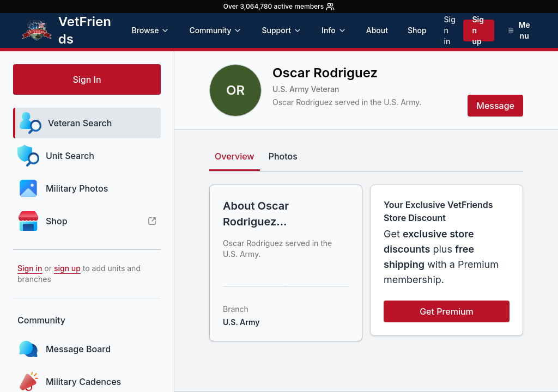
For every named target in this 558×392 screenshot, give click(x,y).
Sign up (478, 30)
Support (282, 30)
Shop (417, 30)
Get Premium (447, 311)
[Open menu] (519, 30)
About (377, 30)
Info (334, 30)
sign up (67, 268)
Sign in (450, 30)
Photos (283, 156)
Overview (235, 156)
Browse (150, 30)
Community (216, 30)
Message (495, 106)
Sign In (87, 79)
